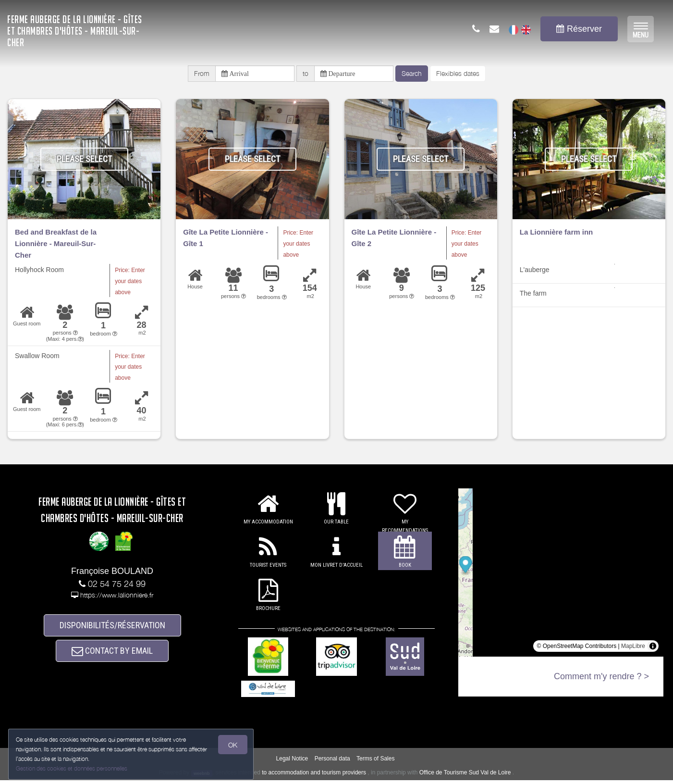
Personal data (332, 763)
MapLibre (633, 650)
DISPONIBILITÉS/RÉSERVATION (112, 631)
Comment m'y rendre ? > (601, 681)
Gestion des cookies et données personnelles (73, 768)
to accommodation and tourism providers (314, 777)
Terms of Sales (375, 763)
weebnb (202, 777)
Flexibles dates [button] (458, 75)
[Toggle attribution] (653, 650)
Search (412, 75)
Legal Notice (292, 763)
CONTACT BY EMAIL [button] (112, 661)
